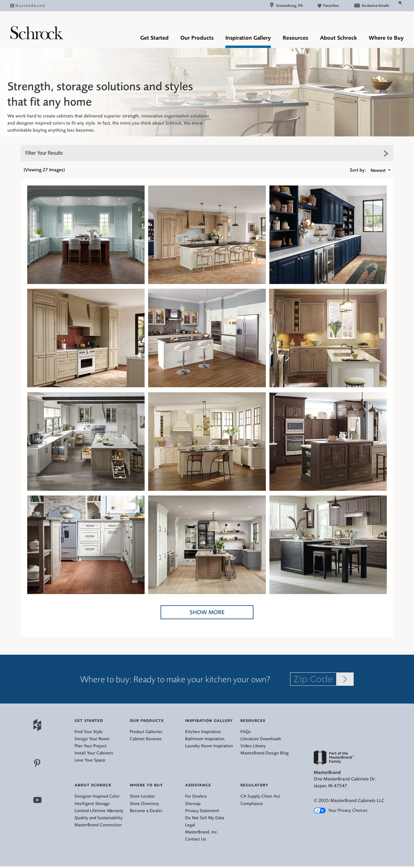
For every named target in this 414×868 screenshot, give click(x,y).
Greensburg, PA (286, 5)
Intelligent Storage (92, 804)
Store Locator (142, 796)
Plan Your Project (90, 746)
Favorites (328, 5)
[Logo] (37, 38)
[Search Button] (401, 3)
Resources (295, 38)
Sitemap (193, 804)
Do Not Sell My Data (205, 818)
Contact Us (195, 839)
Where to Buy (386, 38)
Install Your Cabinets (94, 753)
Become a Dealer (146, 811)
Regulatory (254, 785)
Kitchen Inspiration (203, 732)
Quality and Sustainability (98, 818)
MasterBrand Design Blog (265, 753)
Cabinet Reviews (146, 739)
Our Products (197, 38)
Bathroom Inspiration (205, 739)
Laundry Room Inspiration (209, 746)
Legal (190, 825)
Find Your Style (89, 732)
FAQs (245, 732)
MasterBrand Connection (98, 825)
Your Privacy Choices (341, 810)
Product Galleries (146, 732)
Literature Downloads (261, 739)
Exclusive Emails (371, 5)
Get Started (154, 38)
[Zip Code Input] (345, 679)
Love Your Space (90, 760)
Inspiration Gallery (248, 38)
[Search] (394, 5)
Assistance (198, 785)
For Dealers (196, 796)
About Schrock (338, 38)
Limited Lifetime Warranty (99, 811)
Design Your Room (92, 739)
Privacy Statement (202, 811)
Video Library (253, 746)
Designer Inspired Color (97, 796)
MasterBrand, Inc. (202, 832)
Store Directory (144, 804)
